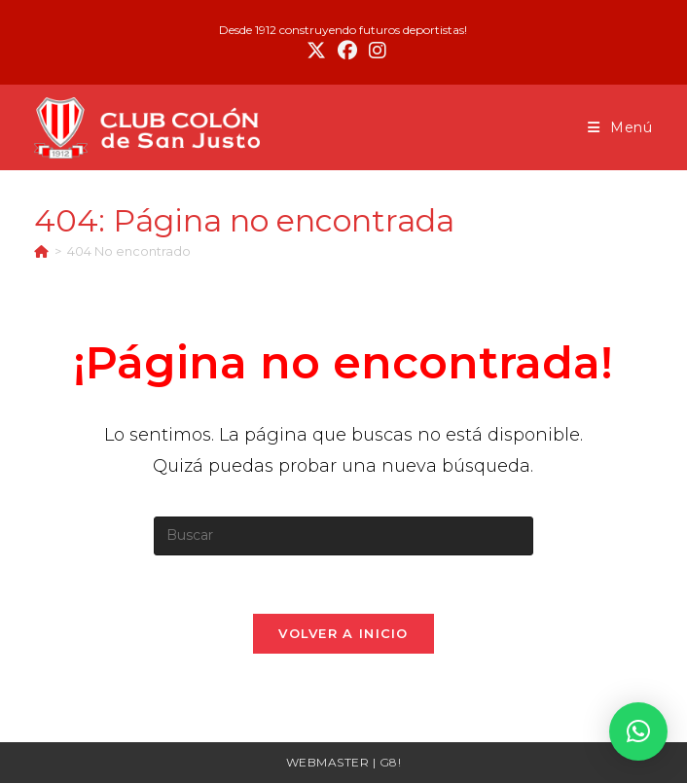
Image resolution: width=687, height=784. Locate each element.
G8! (391, 763)
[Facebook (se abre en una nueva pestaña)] (347, 51)
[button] (638, 731)
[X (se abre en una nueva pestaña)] (316, 51)
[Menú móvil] (620, 127)
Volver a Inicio (343, 634)
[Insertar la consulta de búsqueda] (343, 536)
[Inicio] (41, 251)
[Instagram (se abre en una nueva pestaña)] (375, 51)
